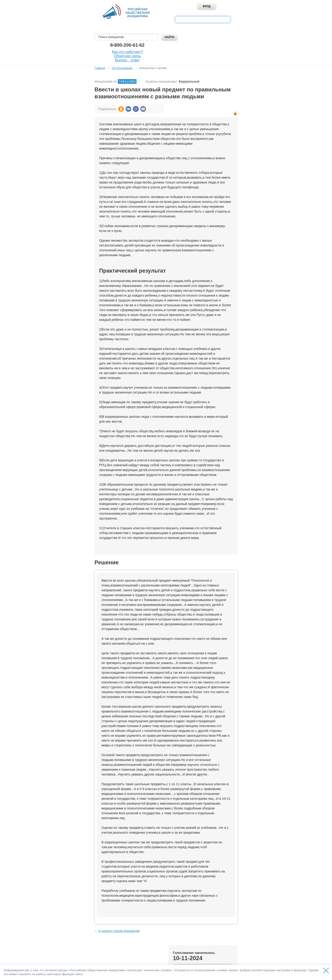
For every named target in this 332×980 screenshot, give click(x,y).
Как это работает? (127, 52)
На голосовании (122, 68)
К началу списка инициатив (119, 931)
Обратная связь (127, 56)
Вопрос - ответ (127, 60)
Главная (100, 68)
